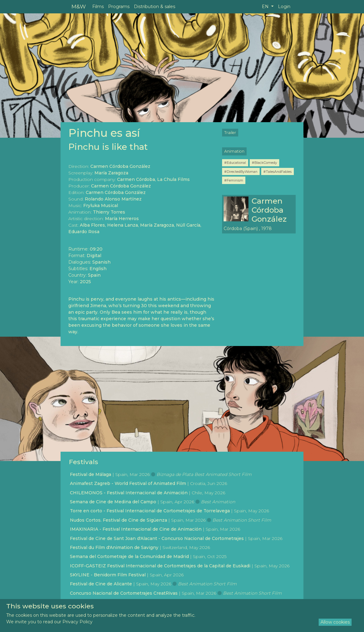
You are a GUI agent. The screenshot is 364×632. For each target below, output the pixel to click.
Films (98, 7)
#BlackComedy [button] (264, 163)
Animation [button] (234, 151)
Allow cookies (335, 622)
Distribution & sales (155, 7)
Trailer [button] (230, 133)
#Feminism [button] (234, 180)
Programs (119, 7)
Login (284, 7)
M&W (79, 6)
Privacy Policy (77, 622)
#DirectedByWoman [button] (241, 172)
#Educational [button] (235, 163)
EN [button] (266, 7)
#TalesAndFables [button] (278, 172)
